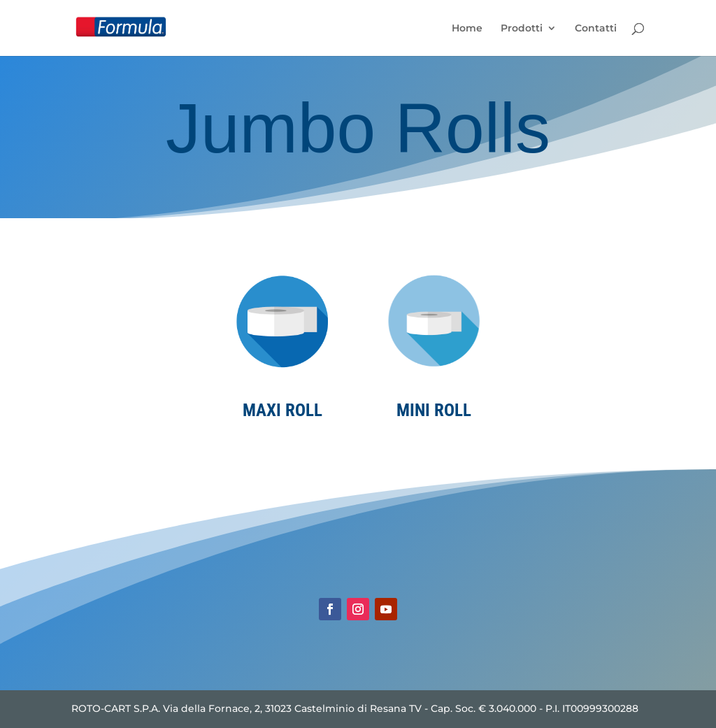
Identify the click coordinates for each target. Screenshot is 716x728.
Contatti (596, 29)
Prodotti (522, 29)
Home (467, 29)
